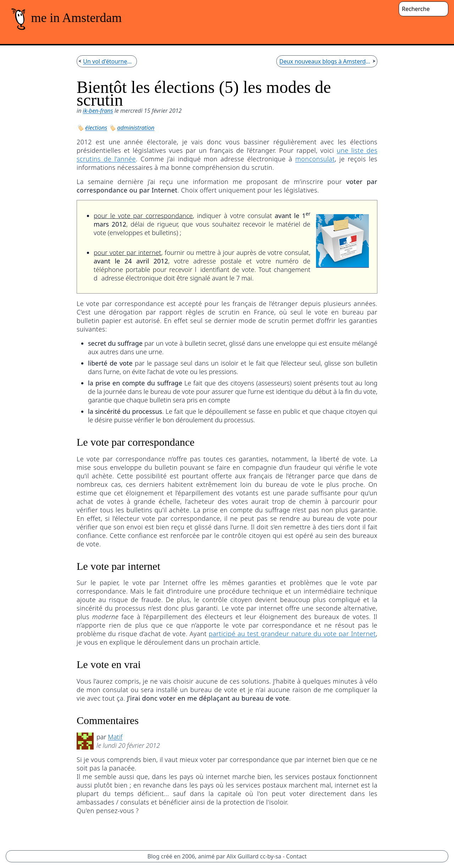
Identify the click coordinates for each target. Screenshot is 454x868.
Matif (115, 737)
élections (96, 128)
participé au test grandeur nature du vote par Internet (292, 634)
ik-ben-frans (98, 111)
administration (136, 128)
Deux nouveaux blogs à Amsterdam (325, 61)
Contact (297, 856)
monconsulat (315, 159)
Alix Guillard (243, 856)
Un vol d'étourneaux (108, 61)
